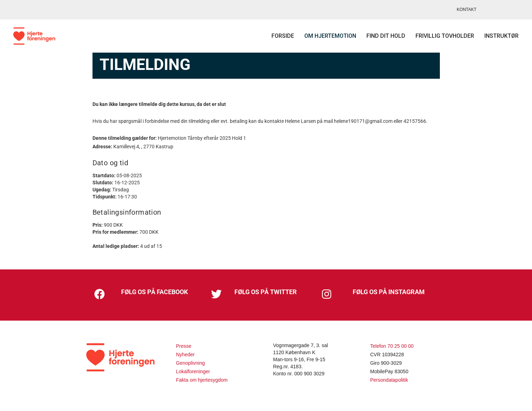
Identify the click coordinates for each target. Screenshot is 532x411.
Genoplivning (191, 363)
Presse (184, 346)
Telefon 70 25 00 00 (392, 346)
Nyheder (186, 355)
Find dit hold (380, 36)
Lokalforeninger (193, 371)
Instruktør (496, 36)
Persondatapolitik (389, 380)
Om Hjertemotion (325, 36)
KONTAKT (467, 10)
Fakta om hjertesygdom (202, 380)
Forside (277, 36)
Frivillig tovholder (439, 36)
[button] (100, 294)
